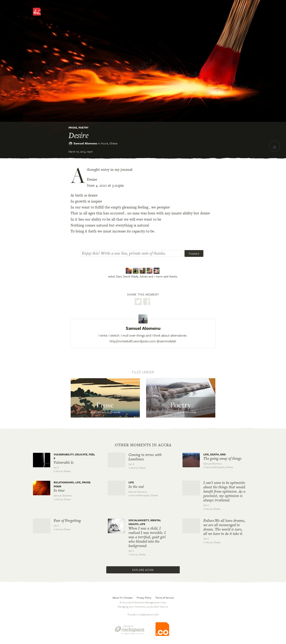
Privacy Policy (144, 598)
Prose (73, 128)
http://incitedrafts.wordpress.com (133, 341)
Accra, (109, 143)
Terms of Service (165, 598)
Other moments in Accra (143, 445)
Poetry (84, 128)
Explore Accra (143, 570)
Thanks (194, 254)
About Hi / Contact (123, 598)
